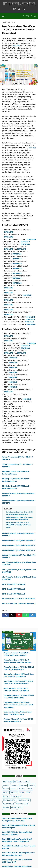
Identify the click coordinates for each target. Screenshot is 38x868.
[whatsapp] (26, 615)
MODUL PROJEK (9, 804)
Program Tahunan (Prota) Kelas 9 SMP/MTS (18, 550)
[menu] (5, 16)
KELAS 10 (6, 785)
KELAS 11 (15, 785)
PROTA (14, 808)
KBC (20, 781)
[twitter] (12, 615)
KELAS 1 (26, 781)
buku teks (32, 148)
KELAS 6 (29, 789)
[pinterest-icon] (19, 9)
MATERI (6, 796)
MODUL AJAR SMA (9, 800)
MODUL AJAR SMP (24, 800)
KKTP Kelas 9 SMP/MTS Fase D (14, 594)
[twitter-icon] (24, 9)
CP (15, 781)
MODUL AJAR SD (16, 796)
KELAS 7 (6, 793)
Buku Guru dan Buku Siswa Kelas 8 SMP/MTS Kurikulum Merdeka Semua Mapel (19, 525)
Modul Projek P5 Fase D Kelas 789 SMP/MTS (19, 599)
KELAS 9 (22, 793)
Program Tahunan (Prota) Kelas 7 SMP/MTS (18, 541)
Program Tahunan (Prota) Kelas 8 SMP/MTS (18, 545)
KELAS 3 (6, 789)
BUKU (10, 781)
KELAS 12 (24, 785)
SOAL (20, 808)
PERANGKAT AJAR (22, 804)
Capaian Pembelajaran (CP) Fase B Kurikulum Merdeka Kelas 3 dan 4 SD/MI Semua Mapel (19, 705)
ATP (5, 781)
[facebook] (6, 615)
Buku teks (16, 46)
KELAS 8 (14, 793)
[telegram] (32, 615)
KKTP (28, 793)
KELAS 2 (32, 785)
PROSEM (6, 808)
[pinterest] (19, 615)
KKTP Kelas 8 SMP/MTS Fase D (14, 589)
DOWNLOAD (9, 232)
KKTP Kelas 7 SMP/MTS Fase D (14, 584)
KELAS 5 (22, 789)
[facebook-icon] (14, 9)
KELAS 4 (14, 789)
